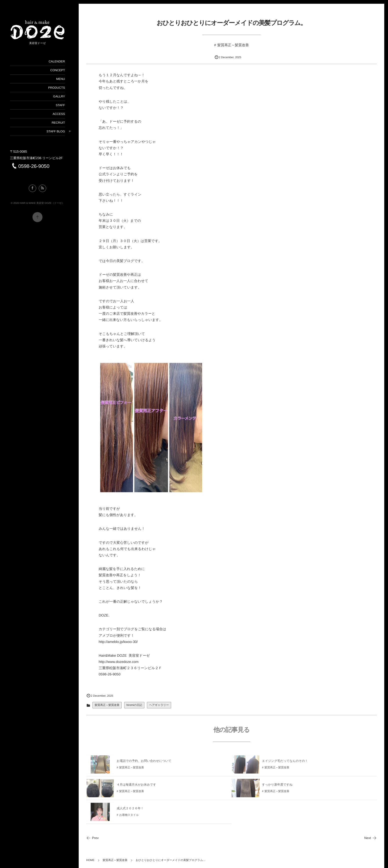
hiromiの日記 (134, 705)
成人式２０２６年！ (130, 810)
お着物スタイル (129, 817)
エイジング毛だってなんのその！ (285, 763)
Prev (92, 838)
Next (371, 838)
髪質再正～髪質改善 (233, 45)
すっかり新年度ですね (277, 787)
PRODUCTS (56, 88)
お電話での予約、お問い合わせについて (144, 763)
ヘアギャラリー (159, 705)
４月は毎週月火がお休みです (136, 787)
